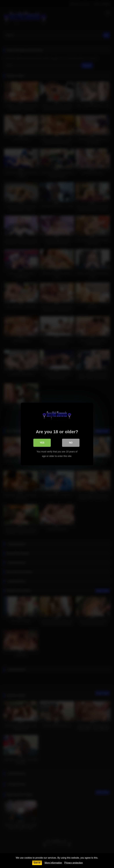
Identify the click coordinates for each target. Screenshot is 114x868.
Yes (42, 443)
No (71, 443)
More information (53, 863)
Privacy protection (73, 863)
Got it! (37, 863)
